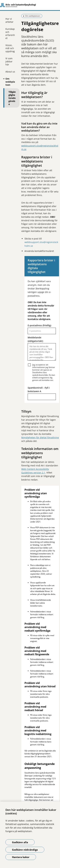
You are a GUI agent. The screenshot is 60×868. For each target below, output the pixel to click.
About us (10, 72)
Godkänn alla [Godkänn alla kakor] (20, 842)
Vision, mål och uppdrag (10, 48)
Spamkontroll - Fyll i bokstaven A (39, 389)
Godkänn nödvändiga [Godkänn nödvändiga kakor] (25, 850)
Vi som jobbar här (9, 61)
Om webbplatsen (10, 82)
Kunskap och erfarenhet (10, 33)
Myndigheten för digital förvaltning (40, 437)
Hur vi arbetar (9, 20)
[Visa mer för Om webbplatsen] (3, 79)
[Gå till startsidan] (30, 5)
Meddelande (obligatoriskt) (35, 339)
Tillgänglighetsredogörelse (12, 98)
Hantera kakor (21, 857)
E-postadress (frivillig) (39, 325)
